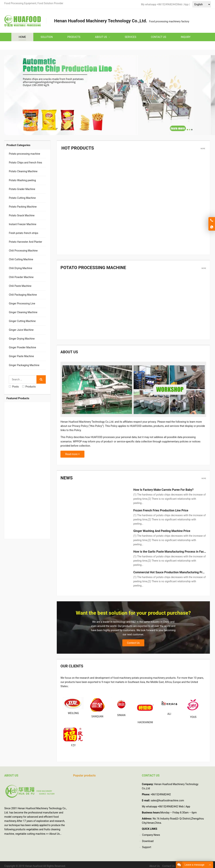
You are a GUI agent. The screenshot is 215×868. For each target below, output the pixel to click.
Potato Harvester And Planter (25, 242)
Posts (14, 387)
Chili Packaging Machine (23, 295)
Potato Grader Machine (22, 189)
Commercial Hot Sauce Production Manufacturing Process (172, 569)
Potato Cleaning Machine (23, 171)
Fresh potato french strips (23, 233)
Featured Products (18, 398)
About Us (54, 831)
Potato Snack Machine (22, 215)
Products (29, 387)
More (203, 148)
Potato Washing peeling (22, 180)
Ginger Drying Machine (22, 339)
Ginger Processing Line (22, 303)
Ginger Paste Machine (21, 356)
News (65, 475)
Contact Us (169, 863)
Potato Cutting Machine (22, 198)
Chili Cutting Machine (21, 259)
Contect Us (133, 640)
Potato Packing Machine (23, 207)
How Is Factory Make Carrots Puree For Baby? (163, 487)
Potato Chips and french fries (25, 163)
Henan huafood (34, 863)
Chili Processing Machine (23, 251)
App (187, 4)
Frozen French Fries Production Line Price (161, 507)
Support (147, 844)
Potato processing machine (88, 266)
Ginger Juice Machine (21, 330)
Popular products (84, 773)
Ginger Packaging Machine (24, 365)
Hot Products (75, 148)
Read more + (72, 452)
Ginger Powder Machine (22, 347)
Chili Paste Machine (20, 286)
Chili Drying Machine (20, 268)
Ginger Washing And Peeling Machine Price (162, 528)
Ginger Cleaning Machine (23, 312)
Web (180, 4)
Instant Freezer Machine (23, 224)
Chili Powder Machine (21, 277)
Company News (151, 832)
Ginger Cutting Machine (22, 321)
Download (148, 838)
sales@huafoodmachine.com (167, 798)
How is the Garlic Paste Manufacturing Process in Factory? (172, 549)
